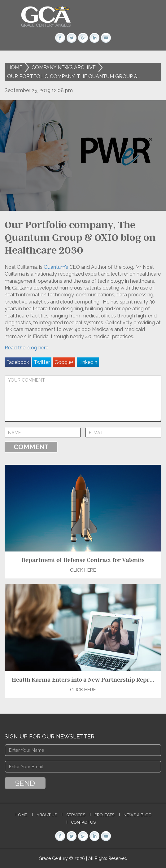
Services (76, 815)
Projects (104, 815)
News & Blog (138, 815)
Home (15, 67)
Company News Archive (64, 67)
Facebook (18, 362)
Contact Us (83, 822)
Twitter (42, 362)
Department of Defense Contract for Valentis (83, 560)
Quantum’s (55, 267)
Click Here (83, 570)
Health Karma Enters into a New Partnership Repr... (83, 680)
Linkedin (88, 362)
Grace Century (54, 858)
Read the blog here (26, 348)
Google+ (64, 362)
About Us (47, 815)
